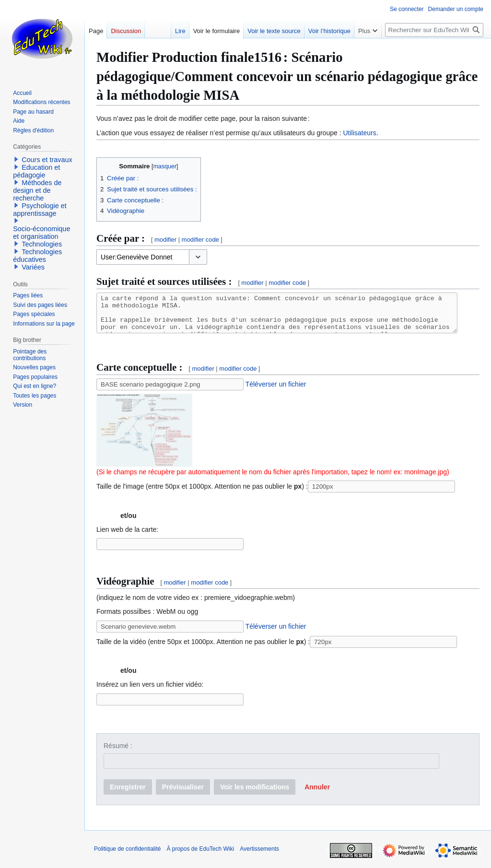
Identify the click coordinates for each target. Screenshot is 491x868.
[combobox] (143, 257)
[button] (198, 257)
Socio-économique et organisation (41, 233)
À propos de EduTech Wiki (200, 856)
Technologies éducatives (37, 256)
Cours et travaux (47, 160)
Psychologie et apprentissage (40, 210)
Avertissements (259, 856)
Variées (33, 267)
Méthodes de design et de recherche (37, 190)
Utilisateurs (359, 133)
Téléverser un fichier (276, 391)
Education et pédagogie (36, 171)
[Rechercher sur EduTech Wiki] (434, 30)
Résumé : (118, 753)
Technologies (42, 244)
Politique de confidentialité (127, 856)
